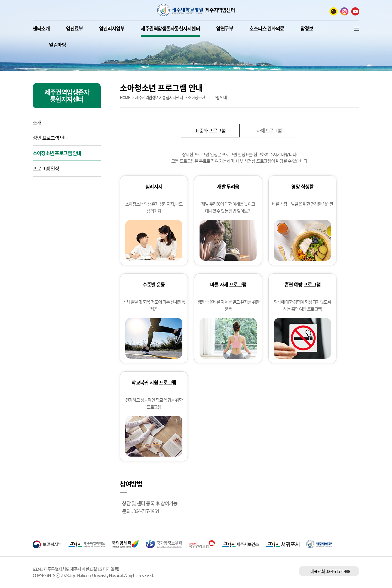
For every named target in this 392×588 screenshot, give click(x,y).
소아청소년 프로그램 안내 (57, 153)
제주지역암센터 (220, 10)
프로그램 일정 (46, 169)
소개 (37, 123)
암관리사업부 (112, 28)
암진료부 (74, 28)
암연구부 (225, 28)
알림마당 (57, 45)
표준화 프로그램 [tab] (210, 130)
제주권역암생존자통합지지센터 (170, 28)
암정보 (307, 28)
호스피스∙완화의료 (267, 28)
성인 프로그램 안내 (50, 138)
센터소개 (41, 28)
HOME (125, 97)
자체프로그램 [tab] (269, 130)
